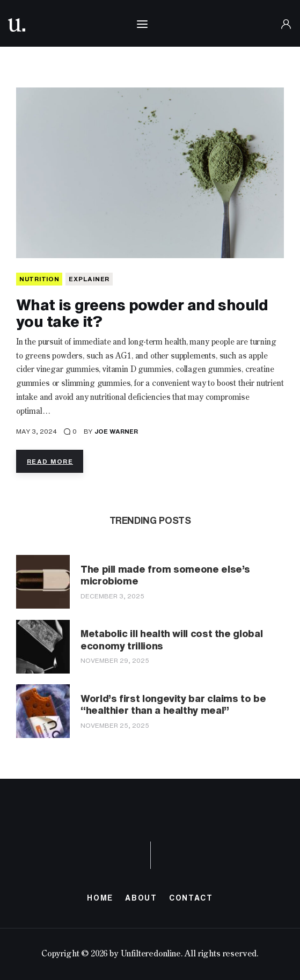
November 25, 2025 (115, 725)
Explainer (89, 279)
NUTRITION (39, 279)
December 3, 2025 (112, 596)
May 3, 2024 (36, 431)
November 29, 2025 (115, 660)
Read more (50, 461)
